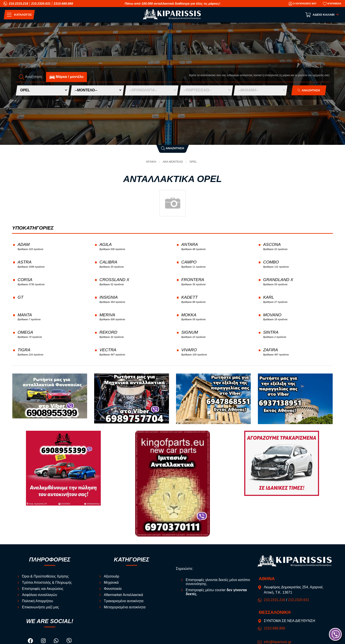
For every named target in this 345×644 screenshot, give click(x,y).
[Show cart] (322, 15)
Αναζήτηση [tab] (30, 77)
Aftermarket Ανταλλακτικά (124, 597)
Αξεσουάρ (112, 579)
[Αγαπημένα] (332, 4)
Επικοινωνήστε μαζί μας (41, 610)
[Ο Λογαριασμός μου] (303, 4)
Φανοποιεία (113, 591)
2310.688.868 (63, 4)
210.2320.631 (41, 4)
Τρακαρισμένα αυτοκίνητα (124, 603)
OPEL (193, 162)
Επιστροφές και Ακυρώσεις (43, 591)
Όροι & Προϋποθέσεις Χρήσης (46, 579)
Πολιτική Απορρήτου (38, 603)
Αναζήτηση (173, 148)
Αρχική (151, 162)
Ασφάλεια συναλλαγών (40, 597)
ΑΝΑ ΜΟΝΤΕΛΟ (173, 162)
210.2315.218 (18, 4)
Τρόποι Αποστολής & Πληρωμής (47, 585)
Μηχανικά (111, 585)
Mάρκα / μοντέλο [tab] (66, 77)
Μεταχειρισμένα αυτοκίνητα (125, 610)
